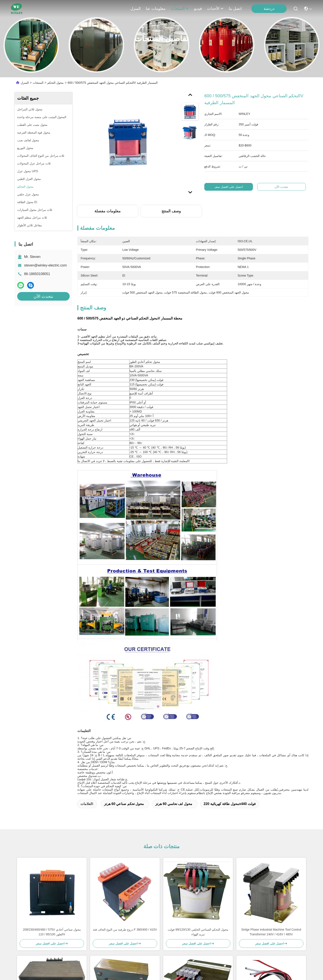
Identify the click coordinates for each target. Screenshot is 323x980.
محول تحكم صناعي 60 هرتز (124, 804)
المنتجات (180, 9)
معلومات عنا (156, 9)
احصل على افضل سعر (229, 187)
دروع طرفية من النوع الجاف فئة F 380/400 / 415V (125, 930)
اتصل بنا (235, 9)
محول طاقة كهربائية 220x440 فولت (230, 804)
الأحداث (215, 9)
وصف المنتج (171, 211)
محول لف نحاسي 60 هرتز (174, 804)
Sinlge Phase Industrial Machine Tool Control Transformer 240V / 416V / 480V (271, 932)
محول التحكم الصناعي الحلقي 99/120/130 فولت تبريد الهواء (198, 932)
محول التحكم (55, 83)
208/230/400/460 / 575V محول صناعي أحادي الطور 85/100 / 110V (52, 932)
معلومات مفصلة (108, 211)
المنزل (135, 9)
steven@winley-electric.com (45, 265)
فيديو (198, 9)
